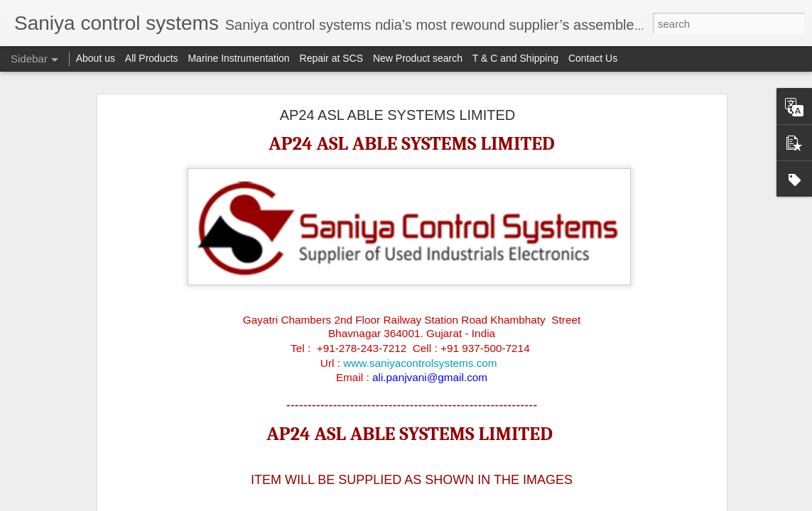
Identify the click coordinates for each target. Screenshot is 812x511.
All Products (152, 58)
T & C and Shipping (515, 58)
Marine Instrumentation (238, 58)
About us (96, 58)
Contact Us (593, 58)
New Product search (418, 58)
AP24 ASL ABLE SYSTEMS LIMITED (398, 114)
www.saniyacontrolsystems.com (420, 361)
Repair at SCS (331, 58)
